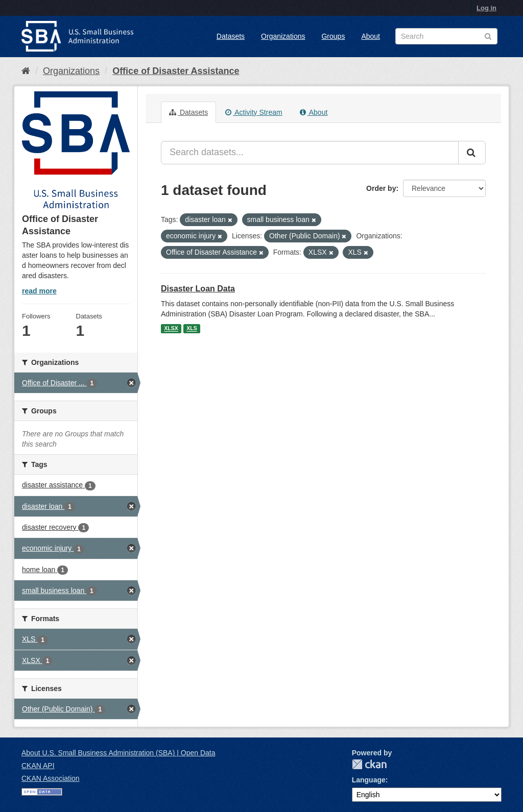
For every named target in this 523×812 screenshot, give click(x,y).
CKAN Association (51, 778)
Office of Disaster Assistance (176, 71)
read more (39, 291)
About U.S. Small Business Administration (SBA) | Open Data (118, 753)
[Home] (26, 71)
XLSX (171, 329)
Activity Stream (254, 112)
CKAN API (38, 766)
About (371, 36)
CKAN (369, 764)
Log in (486, 8)
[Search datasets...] (310, 153)
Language (369, 780)
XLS (192, 329)
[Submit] (472, 153)
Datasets (231, 36)
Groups (333, 36)
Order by (381, 188)
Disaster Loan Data (198, 289)
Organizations (283, 36)
